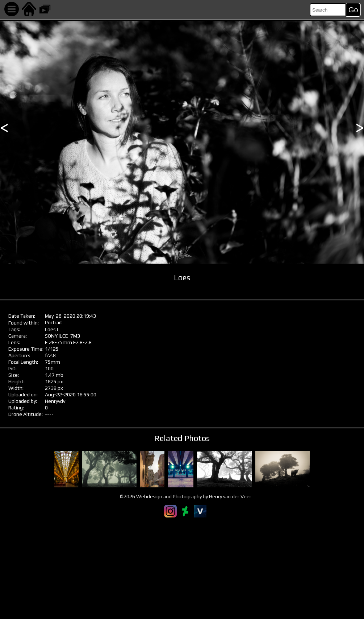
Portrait (54, 322)
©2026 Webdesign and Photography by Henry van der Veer (186, 496)
